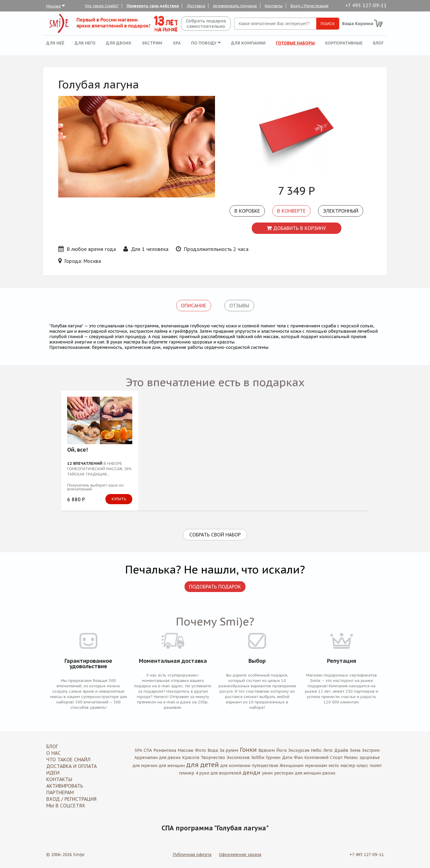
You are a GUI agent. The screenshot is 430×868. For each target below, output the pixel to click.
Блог (378, 43)
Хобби (258, 757)
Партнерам (60, 792)
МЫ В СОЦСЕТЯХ (66, 806)
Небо (316, 750)
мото (334, 766)
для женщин (172, 766)
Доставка (196, 6)
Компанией (316, 757)
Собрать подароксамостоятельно (206, 23)
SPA (177, 43)
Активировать (65, 786)
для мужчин (145, 766)
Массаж (186, 750)
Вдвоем (267, 750)
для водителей (226, 773)
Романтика (165, 750)
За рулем (229, 750)
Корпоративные (344, 43)
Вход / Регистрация (310, 6)
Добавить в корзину (296, 228)
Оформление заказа (240, 855)
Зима (355, 750)
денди (252, 773)
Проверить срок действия (153, 6)
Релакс (351, 757)
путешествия (265, 766)
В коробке (247, 211)
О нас (53, 753)
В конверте (291, 211)
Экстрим (152, 43)
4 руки (202, 773)
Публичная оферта (192, 855)
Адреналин (146, 757)
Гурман (273, 757)
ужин (267, 773)
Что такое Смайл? (102, 6)
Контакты (274, 6)
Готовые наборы (295, 43)
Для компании (248, 43)
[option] (296, 138)
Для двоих (119, 43)
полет (376, 766)
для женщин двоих (315, 773)
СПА (148, 750)
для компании (235, 766)
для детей (203, 765)
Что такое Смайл (68, 760)
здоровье (370, 757)
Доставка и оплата (72, 766)
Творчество (213, 757)
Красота (191, 757)
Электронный (341, 211)
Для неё (55, 43)
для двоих (170, 757)
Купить (119, 499)
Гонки (248, 750)
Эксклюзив (238, 757)
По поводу (206, 43)
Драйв (341, 750)
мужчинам (316, 766)
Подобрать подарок (215, 587)
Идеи (53, 773)
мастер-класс (354, 766)
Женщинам (291, 766)
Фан (298, 757)
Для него (85, 43)
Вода (213, 750)
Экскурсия (299, 750)
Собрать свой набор (215, 535)
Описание (194, 306)
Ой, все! (77, 450)
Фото (201, 750)
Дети (287, 757)
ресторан (284, 773)
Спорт (336, 757)
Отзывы (239, 306)
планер (186, 773)
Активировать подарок (235, 6)
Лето (328, 750)
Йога (281, 750)
